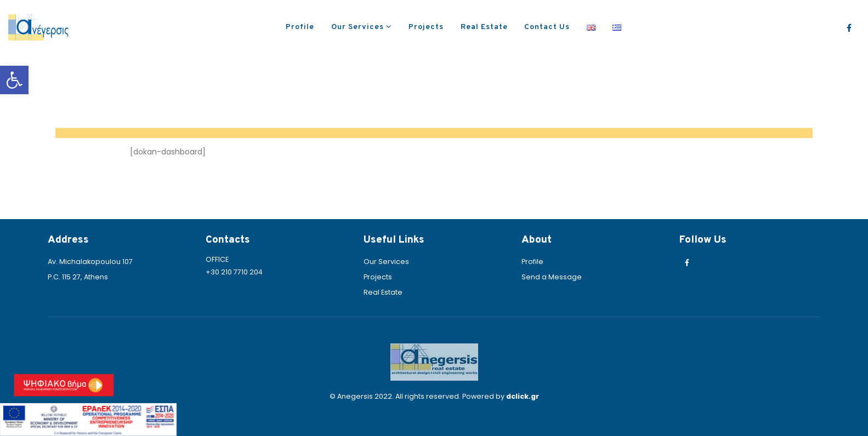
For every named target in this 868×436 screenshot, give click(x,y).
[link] (14, 80)
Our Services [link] (358, 27)
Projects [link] (426, 27)
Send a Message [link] (552, 277)
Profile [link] (300, 27)
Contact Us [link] (547, 27)
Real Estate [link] (484, 27)
